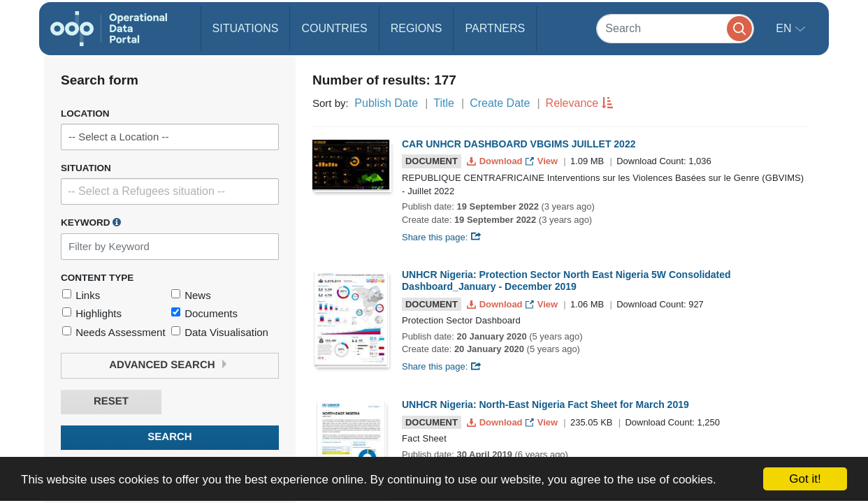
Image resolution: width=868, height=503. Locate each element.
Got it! (805, 479)
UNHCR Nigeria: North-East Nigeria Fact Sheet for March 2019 (545, 404)
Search (169, 437)
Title (444, 103)
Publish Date (386, 103)
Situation (86, 168)
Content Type (97, 278)
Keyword (91, 222)
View (543, 161)
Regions (417, 28)
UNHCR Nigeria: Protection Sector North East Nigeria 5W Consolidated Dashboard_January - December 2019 (566, 280)
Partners (495, 28)
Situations (246, 28)
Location (85, 114)
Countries (334, 28)
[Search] (675, 28)
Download (496, 161)
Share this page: (442, 237)
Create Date (500, 103)
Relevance (572, 103)
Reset (111, 401)
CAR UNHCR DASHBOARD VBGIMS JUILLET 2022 (519, 144)
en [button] (785, 28)
